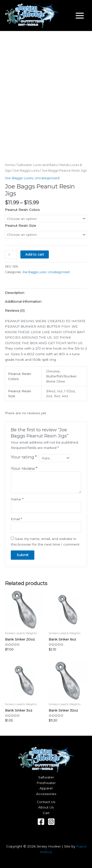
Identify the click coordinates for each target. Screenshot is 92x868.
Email (16, 519)
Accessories (46, 794)
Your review (24, 468)
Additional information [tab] (23, 301)
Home (10, 165)
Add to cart (35, 254)
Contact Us (46, 802)
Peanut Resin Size (20, 226)
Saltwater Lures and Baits (37, 165)
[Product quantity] (11, 255)
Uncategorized (47, 178)
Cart (46, 813)
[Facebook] (41, 822)
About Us (46, 807)
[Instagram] (51, 822)
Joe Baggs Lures (26, 170)
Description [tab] (15, 293)
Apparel (46, 788)
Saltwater (46, 777)
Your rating (24, 457)
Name (17, 499)
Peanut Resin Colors (22, 210)
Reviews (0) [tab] (15, 310)
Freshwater (46, 783)
